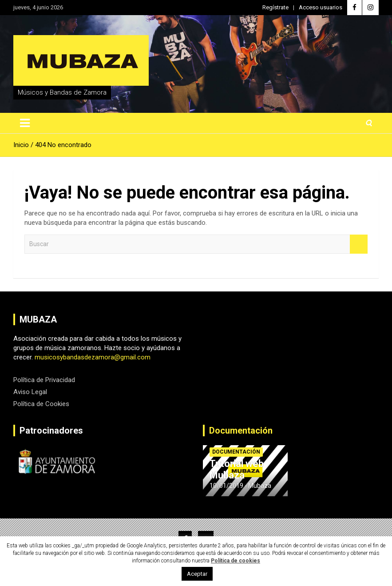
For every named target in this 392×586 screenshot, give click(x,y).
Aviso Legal (30, 392)
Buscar (359, 244)
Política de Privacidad (44, 380)
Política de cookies (236, 561)
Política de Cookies (41, 404)
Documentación (241, 431)
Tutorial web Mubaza (237, 469)
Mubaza (260, 486)
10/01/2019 (226, 486)
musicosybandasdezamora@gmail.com (93, 357)
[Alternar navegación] (25, 123)
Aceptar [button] (197, 574)
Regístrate (275, 7)
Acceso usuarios (321, 7)
